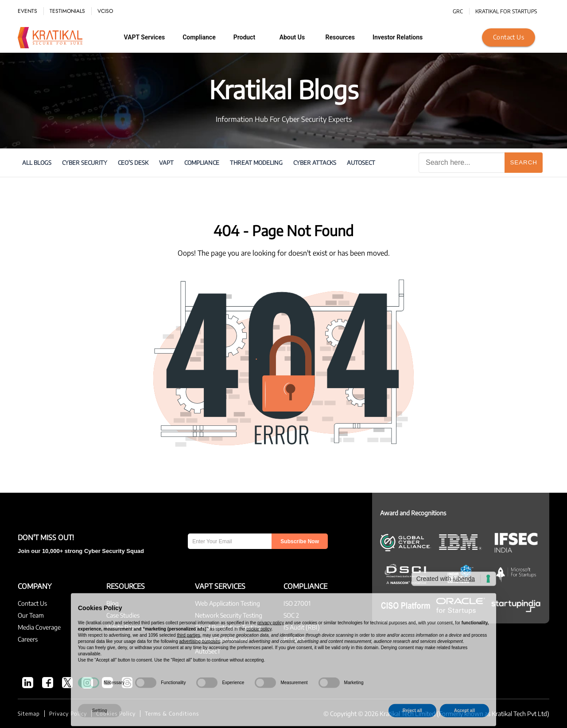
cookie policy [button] (259, 644)
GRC (458, 11)
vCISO (105, 11)
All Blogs (37, 163)
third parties (188, 650)
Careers (28, 639)
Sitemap (29, 714)
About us (292, 37)
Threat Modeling (256, 163)
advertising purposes (199, 656)
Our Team (31, 615)
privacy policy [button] (271, 637)
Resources (340, 37)
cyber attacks (315, 163)
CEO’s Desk (133, 163)
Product (244, 37)
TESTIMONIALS (67, 11)
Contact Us (509, 37)
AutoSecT (361, 163)
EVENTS (27, 11)
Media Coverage (39, 627)
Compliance (199, 37)
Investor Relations (398, 37)
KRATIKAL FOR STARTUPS (506, 11)
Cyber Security (85, 163)
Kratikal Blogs (284, 89)
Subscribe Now (300, 541)
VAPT (166, 163)
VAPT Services (145, 37)
